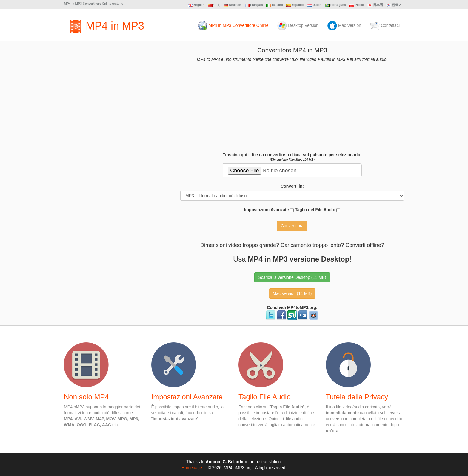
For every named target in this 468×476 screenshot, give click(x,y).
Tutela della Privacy (357, 397)
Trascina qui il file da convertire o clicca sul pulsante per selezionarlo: (292, 157)
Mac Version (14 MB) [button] (292, 293)
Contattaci (385, 26)
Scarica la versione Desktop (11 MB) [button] (292, 277)
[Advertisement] (109, 136)
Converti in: (292, 186)
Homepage (192, 468)
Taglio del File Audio (318, 210)
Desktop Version (298, 26)
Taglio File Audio (265, 397)
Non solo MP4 (86, 397)
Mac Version (344, 26)
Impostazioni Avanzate (269, 210)
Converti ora (292, 226)
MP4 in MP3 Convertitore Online (233, 26)
